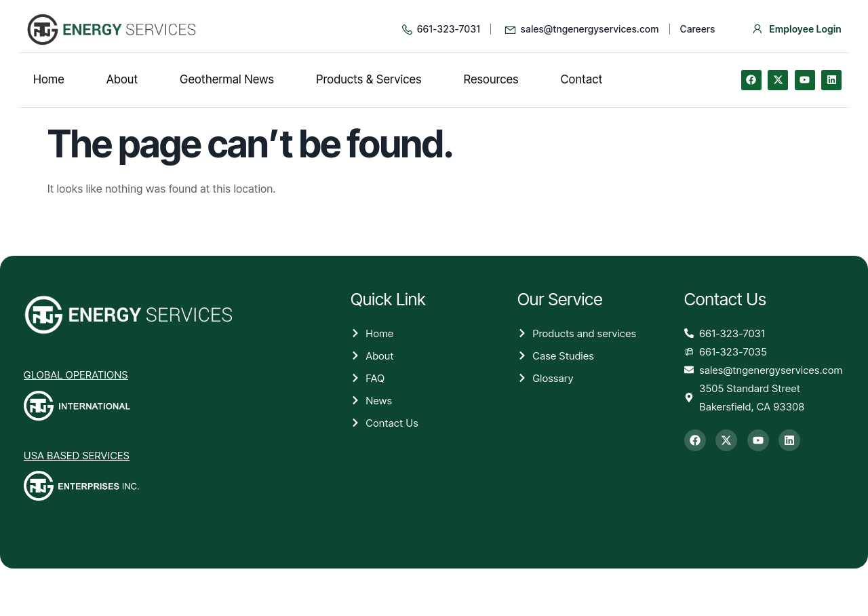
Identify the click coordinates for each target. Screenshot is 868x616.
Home (49, 79)
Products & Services (369, 79)
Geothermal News (227, 79)
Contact (582, 79)
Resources (491, 79)
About (122, 79)
